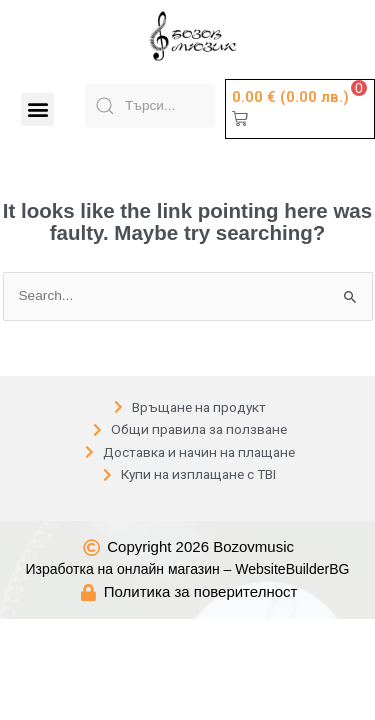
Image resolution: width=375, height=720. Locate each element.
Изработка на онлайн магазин (123, 545)
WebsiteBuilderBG (292, 545)
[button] (37, 109)
